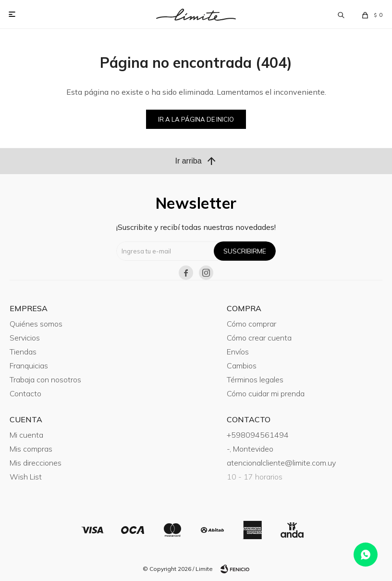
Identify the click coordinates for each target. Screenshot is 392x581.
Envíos (238, 352)
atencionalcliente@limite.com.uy (281, 463)
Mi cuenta (26, 435)
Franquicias (29, 366)
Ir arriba (196, 161)
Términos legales (255, 379)
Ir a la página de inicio (196, 119)
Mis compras (31, 449)
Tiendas (23, 352)
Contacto (25, 393)
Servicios (25, 338)
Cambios (242, 366)
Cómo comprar (251, 324)
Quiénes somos (36, 324)
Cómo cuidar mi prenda (266, 393)
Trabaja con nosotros (45, 379)
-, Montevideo (250, 449)
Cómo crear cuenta (259, 338)
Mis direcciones (36, 463)
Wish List (26, 477)
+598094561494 (258, 435)
